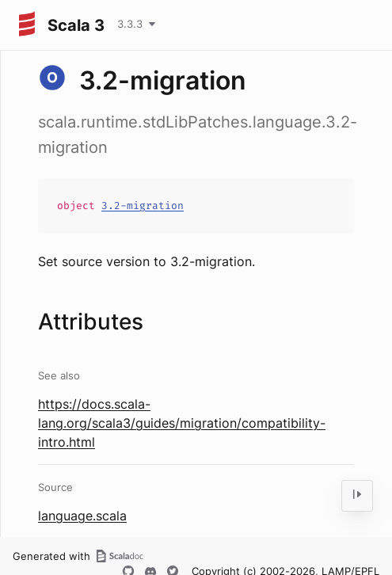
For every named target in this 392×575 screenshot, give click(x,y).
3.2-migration (143, 206)
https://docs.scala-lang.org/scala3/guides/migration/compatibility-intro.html (182, 423)
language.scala (82, 516)
